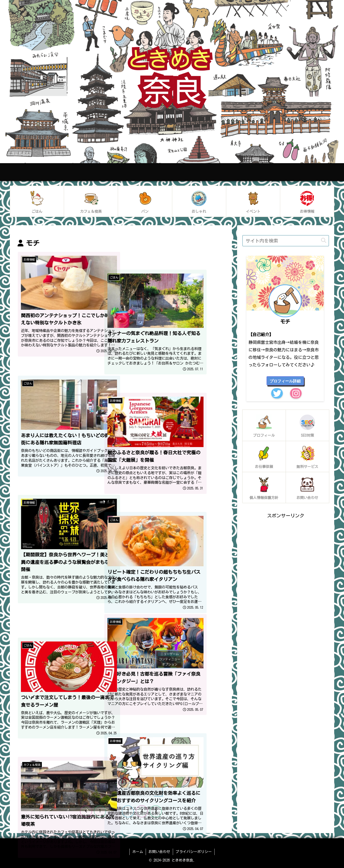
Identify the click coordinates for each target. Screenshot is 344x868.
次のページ (121, 789)
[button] (324, 241)
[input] (286, 241)
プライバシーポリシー (194, 852)
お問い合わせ (159, 852)
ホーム (138, 852)
